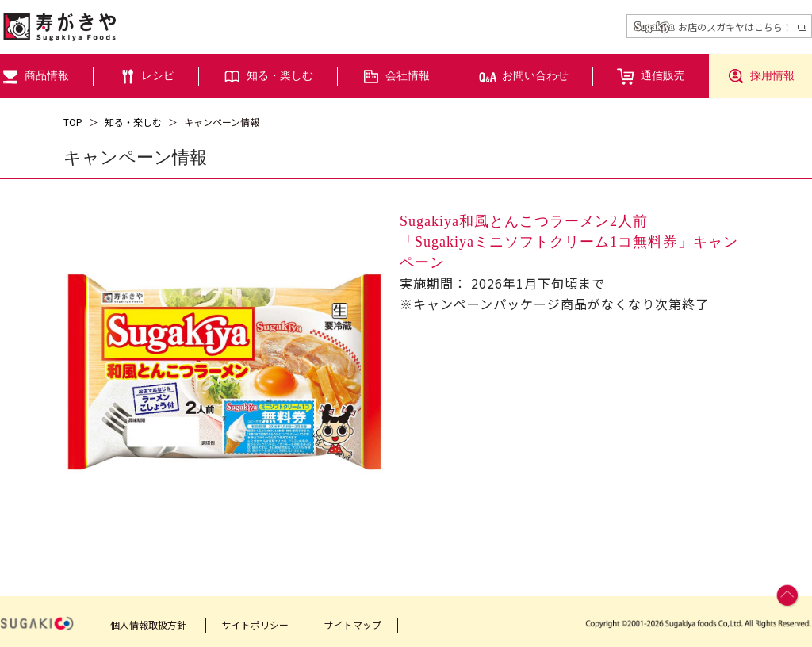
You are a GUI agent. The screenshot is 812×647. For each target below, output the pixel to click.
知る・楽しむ (133, 122)
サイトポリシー (255, 624)
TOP (73, 122)
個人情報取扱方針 (148, 624)
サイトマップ (353, 624)
